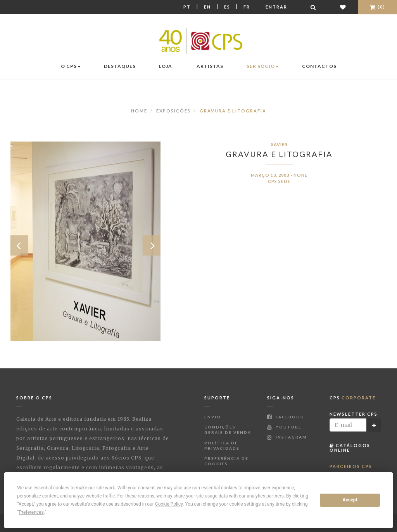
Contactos (319, 66)
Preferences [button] (31, 512)
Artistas (210, 66)
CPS (353, 398)
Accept (350, 500)
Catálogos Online (350, 448)
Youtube (284, 427)
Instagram (287, 437)
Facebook (286, 417)
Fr (247, 7)
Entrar (276, 7)
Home (139, 111)
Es (227, 7)
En (207, 7)
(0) (378, 7)
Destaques (120, 66)
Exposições (173, 111)
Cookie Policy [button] (169, 504)
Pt (187, 7)
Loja (166, 66)
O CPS (71, 66)
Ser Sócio (263, 66)
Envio (213, 417)
